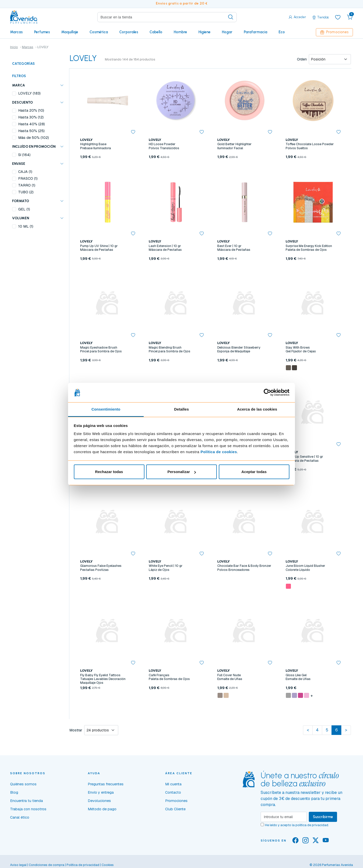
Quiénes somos (23, 784)
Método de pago (102, 809)
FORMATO (21, 201)
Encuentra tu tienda (26, 801)
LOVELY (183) (29, 93)
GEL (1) (24, 209)
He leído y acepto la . (297, 825)
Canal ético (20, 817)
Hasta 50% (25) (31, 131)
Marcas (16, 32)
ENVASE (19, 164)
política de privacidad (312, 825)
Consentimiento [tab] (106, 409)
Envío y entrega (101, 792)
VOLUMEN (21, 218)
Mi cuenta (173, 784)
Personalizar (182, 472)
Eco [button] (282, 32)
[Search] (167, 17)
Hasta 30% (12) (31, 117)
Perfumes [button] (42, 32)
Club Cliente (175, 809)
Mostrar (76, 730)
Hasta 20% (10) (31, 110)
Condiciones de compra (47, 865)
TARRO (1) (27, 185)
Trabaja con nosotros (28, 809)
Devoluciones (99, 801)
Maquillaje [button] (70, 32)
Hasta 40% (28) (32, 124)
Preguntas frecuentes (106, 784)
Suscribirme (323, 817)
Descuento (22, 102)
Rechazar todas (109, 472)
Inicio (14, 47)
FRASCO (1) (28, 178)
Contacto (173, 792)
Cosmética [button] (99, 32)
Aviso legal (18, 865)
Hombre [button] (180, 32)
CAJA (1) (25, 172)
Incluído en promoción (34, 146)
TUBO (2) (26, 192)
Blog (14, 792)
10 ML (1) (26, 226)
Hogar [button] (227, 32)
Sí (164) (24, 155)
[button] (350, 17)
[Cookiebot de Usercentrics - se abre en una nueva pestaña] (267, 393)
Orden (302, 59)
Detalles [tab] (181, 409)
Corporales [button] (129, 32)
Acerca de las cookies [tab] (257, 409)
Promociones (334, 32)
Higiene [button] (204, 32)
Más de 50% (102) (34, 138)
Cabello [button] (156, 32)
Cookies (108, 865)
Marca (19, 85)
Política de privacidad (83, 865)
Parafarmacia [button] (255, 32)
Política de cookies (219, 452)
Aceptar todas (254, 472)
